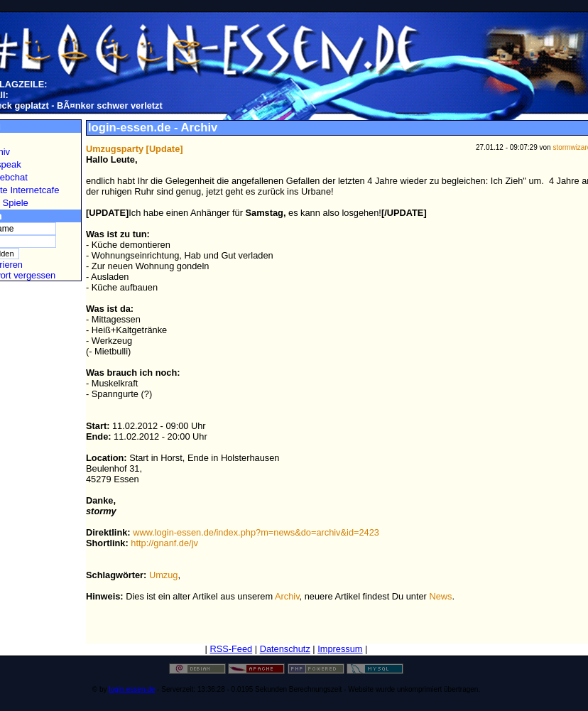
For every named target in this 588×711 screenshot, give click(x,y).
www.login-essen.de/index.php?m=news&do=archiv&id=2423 (256, 532)
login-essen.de (132, 689)
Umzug (164, 575)
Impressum (340, 649)
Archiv (287, 596)
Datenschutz (285, 649)
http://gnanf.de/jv (164, 543)
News (440, 596)
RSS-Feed (231, 649)
